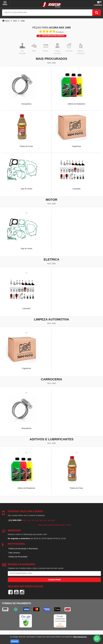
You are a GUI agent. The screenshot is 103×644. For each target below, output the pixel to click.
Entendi (15, 641)
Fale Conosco (14, 553)
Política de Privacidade (18, 557)
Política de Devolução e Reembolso (23, 549)
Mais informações (80, 637)
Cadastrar (54, 580)
